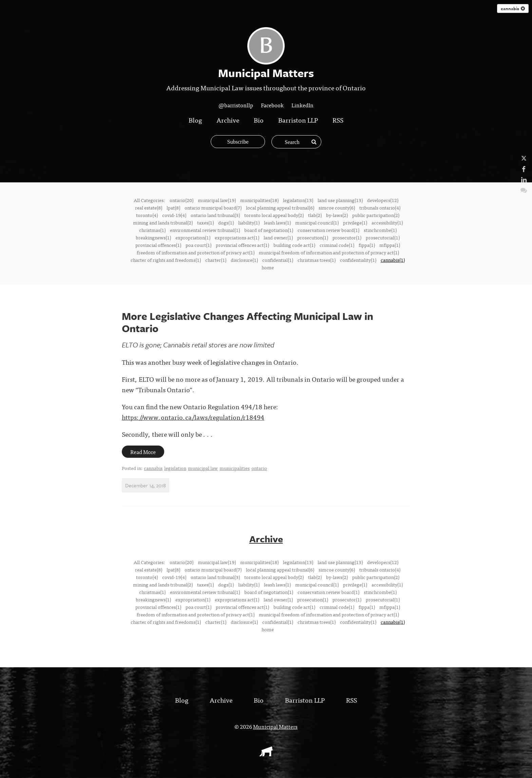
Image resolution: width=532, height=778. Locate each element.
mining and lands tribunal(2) (163, 222)
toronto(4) (147, 215)
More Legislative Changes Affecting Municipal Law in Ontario (248, 322)
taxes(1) (205, 222)
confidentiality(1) (358, 260)
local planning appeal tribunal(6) (280, 207)
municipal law (203, 468)
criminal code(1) (337, 245)
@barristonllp (236, 105)
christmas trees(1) (317, 260)
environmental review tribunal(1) (205, 230)
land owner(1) (278, 237)
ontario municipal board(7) (213, 207)
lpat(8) (173, 207)
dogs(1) (226, 222)
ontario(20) (182, 200)
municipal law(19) (217, 200)
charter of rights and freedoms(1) (166, 260)
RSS (338, 120)
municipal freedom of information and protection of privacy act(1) (329, 252)
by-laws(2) (337, 215)
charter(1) (216, 260)
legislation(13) (298, 200)
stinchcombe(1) (380, 230)
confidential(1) (278, 260)
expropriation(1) (193, 237)
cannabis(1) (393, 260)
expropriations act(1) (237, 237)
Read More (143, 452)
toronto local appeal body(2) (274, 215)
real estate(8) (149, 207)
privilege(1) (355, 222)
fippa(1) (367, 245)
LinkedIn (302, 105)
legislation (175, 468)
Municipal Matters (275, 726)
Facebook (272, 105)
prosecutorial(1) (383, 237)
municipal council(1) (317, 222)
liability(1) (249, 222)
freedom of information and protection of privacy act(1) (196, 252)
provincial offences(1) (158, 245)
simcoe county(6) (337, 207)
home (268, 267)
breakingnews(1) (153, 237)
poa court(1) (198, 245)
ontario (259, 468)
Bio (259, 120)
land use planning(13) (340, 200)
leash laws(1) (277, 222)
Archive (228, 120)
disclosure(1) (244, 260)
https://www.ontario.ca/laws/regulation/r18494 (193, 417)
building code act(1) (294, 245)
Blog (195, 120)
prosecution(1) (313, 237)
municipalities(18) (259, 200)
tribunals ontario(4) (380, 207)
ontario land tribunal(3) (215, 215)
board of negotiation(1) (269, 230)
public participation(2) (376, 215)
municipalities (235, 468)
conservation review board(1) (328, 230)
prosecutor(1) (347, 237)
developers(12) (383, 200)
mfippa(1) (390, 245)
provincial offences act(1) (242, 245)
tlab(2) (315, 215)
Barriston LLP (298, 120)
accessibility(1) (387, 222)
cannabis (513, 8)
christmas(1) (152, 230)
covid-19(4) (174, 215)
